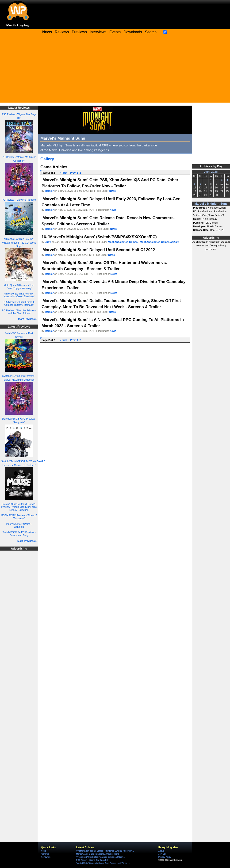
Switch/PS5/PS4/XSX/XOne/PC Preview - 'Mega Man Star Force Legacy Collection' (19, 507)
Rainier (49, 191)
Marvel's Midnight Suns (211, 204)
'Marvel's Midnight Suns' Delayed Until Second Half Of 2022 (98, 250)
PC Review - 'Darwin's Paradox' (19, 200)
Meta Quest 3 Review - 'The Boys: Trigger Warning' (19, 287)
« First (63, 173)
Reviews (62, 32)
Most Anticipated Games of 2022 (159, 242)
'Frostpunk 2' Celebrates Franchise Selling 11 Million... (100, 857)
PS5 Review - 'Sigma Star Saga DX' (92, 860)
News (112, 191)
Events (115, 32)
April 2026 (211, 172)
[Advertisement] (115, 70)
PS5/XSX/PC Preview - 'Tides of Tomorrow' (19, 517)
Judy (48, 242)
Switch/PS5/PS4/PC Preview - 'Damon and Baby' (19, 534)
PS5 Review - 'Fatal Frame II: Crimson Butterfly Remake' (19, 304)
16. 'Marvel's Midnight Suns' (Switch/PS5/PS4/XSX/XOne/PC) (99, 237)
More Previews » (27, 541)
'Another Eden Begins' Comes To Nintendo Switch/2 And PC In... (105, 851)
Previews (79, 32)
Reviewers (46, 857)
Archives (45, 854)
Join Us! (162, 854)
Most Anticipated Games (123, 242)
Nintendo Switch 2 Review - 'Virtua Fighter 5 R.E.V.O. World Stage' (19, 243)
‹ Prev (72, 173)
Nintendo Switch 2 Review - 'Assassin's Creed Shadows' (19, 295)
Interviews (98, 32)
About (161, 851)
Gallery (47, 159)
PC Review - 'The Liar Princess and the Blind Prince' (19, 312)
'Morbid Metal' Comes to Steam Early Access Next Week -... (103, 863)
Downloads (133, 32)
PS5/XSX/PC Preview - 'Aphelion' (19, 525)
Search (151, 32)
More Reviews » (28, 319)
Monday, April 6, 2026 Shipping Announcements (98, 854)
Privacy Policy (165, 857)
